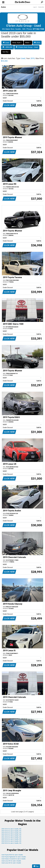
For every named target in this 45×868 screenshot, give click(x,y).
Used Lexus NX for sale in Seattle (11, 863)
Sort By (6, 52)
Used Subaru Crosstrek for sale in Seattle (13, 859)
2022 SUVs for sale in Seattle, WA (11, 835)
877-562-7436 (38, 29)
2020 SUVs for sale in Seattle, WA (11, 839)
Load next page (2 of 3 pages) (22, 812)
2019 (37, 43)
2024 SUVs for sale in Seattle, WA (11, 831)
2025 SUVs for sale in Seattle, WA (11, 829)
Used (6, 43)
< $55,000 (7, 47)
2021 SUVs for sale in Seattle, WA (11, 837)
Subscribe (41, 7)
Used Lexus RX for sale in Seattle (11, 861)
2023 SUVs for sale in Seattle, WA (11, 833)
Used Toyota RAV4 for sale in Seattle (12, 855)
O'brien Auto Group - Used (27, 47)
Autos (3, 7)
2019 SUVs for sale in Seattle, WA (11, 841)
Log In (35, 7)
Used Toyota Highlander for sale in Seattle (14, 857)
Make (28, 43)
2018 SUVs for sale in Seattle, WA (11, 843)
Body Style (17, 43)
